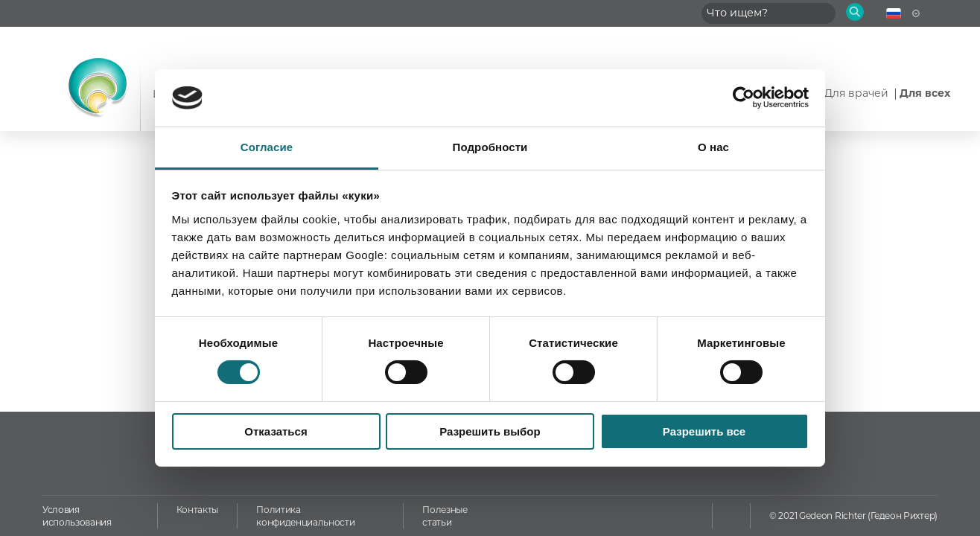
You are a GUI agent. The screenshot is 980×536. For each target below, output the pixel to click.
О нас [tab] (713, 147)
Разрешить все (704, 431)
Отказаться (276, 431)
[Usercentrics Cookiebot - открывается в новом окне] (744, 98)
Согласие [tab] (267, 147)
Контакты (197, 510)
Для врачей (858, 93)
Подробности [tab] (490, 147)
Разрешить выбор (490, 431)
